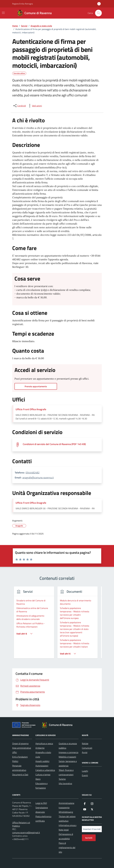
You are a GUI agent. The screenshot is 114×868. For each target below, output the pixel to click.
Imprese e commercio (68, 752)
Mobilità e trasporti (67, 757)
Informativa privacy (68, 825)
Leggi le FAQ (41, 803)
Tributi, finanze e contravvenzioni (66, 772)
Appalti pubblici (42, 761)
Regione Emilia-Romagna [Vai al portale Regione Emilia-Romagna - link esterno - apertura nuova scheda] (23, 4)
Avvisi (85, 752)
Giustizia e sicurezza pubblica (68, 746)
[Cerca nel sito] (98, 13)
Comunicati (87, 748)
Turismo (62, 779)
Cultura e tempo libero (43, 777)
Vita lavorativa (65, 783)
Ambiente (40, 748)
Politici (15, 761)
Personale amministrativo (19, 768)
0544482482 (33, 473)
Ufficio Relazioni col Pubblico (21, 824)
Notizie (85, 743)
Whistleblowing (66, 812)
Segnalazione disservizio (42, 810)
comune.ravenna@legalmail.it (26, 832)
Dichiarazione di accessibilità (66, 836)
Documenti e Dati (20, 775)
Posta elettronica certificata (43, 819)
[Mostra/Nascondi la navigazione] (3, 13)
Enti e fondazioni (20, 757)
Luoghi (85, 771)
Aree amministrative (22, 748)
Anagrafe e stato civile (43, 755)
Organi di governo (20, 743)
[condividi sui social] (19, 106)
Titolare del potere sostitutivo (67, 819)
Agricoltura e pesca (44, 743)
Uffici (15, 752)
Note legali (64, 830)
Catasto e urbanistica (45, 770)
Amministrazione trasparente (66, 805)
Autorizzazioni (42, 766)
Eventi (85, 775)
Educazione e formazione (41, 786)
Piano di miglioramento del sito (67, 847)
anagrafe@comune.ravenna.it (38, 478)
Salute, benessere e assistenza (68, 763)
